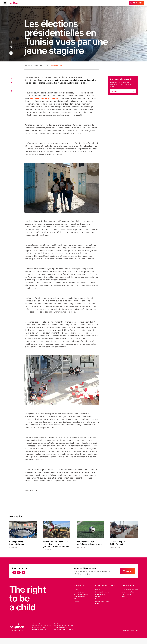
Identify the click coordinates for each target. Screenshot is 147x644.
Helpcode (11, 45)
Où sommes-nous (79, 592)
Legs (123, 597)
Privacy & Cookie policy (131, 630)
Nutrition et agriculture (102, 601)
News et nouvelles (79, 597)
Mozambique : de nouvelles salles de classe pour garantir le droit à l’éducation (56, 544)
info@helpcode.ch (41, 630)
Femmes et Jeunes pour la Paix (44, 98)
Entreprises (125, 599)
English (21, 630)
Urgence (98, 597)
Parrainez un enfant (128, 592)
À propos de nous (79, 590)
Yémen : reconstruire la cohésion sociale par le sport (90, 543)
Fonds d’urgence (127, 594)
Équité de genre (100, 594)
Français (14, 630)
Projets (97, 603)
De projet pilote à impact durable (17, 543)
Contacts (76, 601)
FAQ (75, 599)
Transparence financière (81, 594)
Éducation (98, 590)
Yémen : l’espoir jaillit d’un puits (118, 543)
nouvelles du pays (56, 65)
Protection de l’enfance (102, 592)
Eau (96, 599)
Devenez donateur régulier (130, 590)
